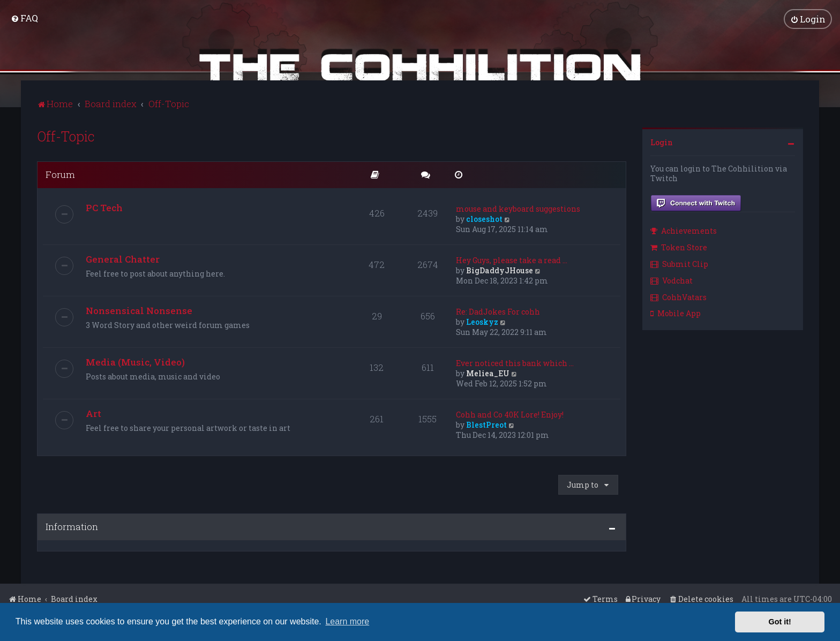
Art (93, 412)
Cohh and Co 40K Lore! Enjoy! (510, 413)
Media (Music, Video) (135, 360)
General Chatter (123, 258)
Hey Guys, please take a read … (512, 259)
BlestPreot (486, 423)
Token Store (679, 246)
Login (662, 141)
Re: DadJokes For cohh (498, 310)
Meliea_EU (488, 372)
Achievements (684, 230)
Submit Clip (679, 262)
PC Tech (104, 206)
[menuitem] (24, 17)
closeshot (484, 217)
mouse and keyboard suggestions (518, 207)
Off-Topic (66, 135)
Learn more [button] (347, 621)
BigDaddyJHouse (500, 269)
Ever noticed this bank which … (515, 362)
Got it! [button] (780, 622)
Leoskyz (482, 320)
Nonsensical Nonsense (139, 309)
